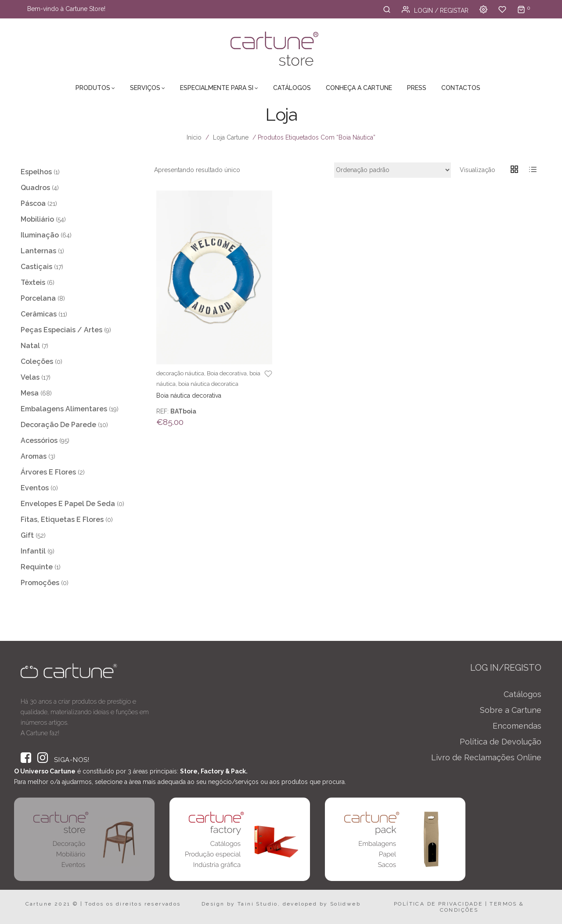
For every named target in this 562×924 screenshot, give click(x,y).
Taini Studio (258, 904)
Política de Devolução (501, 742)
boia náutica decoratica (208, 384)
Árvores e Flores (48, 472)
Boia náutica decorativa (189, 395)
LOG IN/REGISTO (506, 668)
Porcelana (38, 298)
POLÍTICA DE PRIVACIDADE (438, 904)
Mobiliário (37, 219)
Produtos (93, 88)
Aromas (34, 456)
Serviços (145, 88)
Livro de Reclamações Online (486, 757)
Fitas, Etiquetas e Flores (62, 520)
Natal (30, 346)
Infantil (33, 551)
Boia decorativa (227, 373)
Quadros (35, 188)
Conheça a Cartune (359, 88)
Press (417, 88)
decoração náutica (180, 373)
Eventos (35, 488)
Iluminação (40, 235)
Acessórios (39, 440)
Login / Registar (435, 11)
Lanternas (38, 251)
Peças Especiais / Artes (61, 330)
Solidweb (345, 904)
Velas (30, 377)
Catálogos (292, 88)
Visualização (477, 170)
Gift (27, 535)
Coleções (37, 361)
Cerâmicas (39, 314)
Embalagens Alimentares (64, 409)
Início (194, 137)
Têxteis (33, 282)
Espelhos (36, 172)
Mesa (30, 393)
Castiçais (36, 267)
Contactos (461, 88)
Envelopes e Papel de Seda (68, 504)
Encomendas (517, 726)
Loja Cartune (231, 137)
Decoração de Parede (58, 425)
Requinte (37, 567)
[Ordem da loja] (393, 170)
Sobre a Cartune (511, 710)
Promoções (40, 583)
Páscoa (33, 203)
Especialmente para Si (217, 88)
